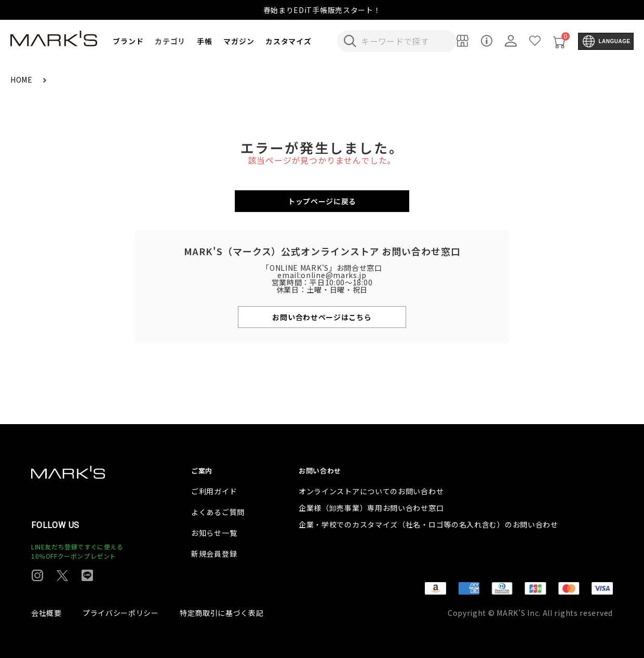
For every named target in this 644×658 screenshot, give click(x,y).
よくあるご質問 (218, 512)
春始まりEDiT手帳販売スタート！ (322, 10)
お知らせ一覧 (214, 533)
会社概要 (46, 613)
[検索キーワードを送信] (350, 41)
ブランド (128, 41)
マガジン (239, 41)
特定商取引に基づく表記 (222, 613)
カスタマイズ (288, 41)
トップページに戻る (322, 201)
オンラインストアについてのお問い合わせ (371, 491)
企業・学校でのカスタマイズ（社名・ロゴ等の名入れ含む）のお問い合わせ (428, 524)
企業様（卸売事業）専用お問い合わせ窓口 (371, 508)
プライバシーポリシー (121, 613)
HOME (23, 80)
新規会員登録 (214, 554)
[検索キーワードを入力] (404, 41)
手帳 (204, 41)
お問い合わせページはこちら (322, 317)
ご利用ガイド (214, 491)
